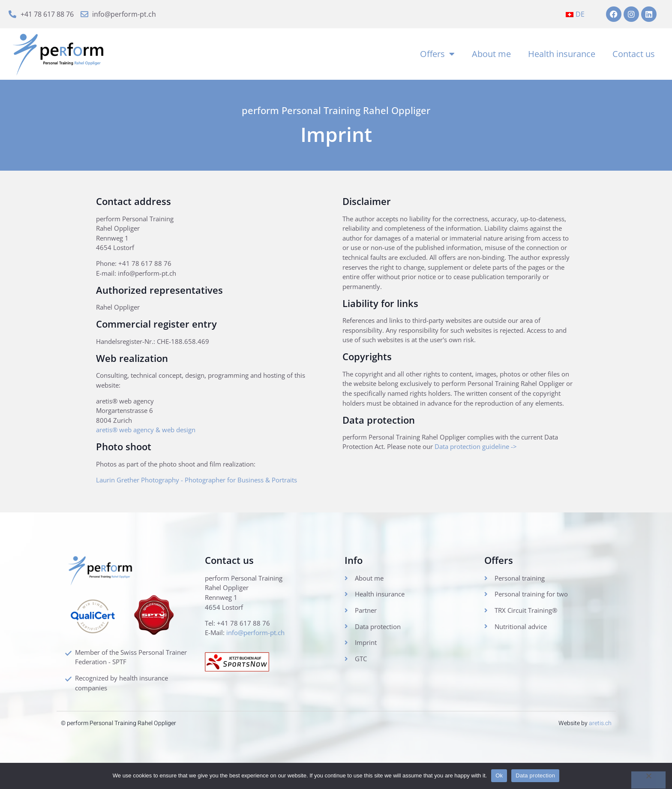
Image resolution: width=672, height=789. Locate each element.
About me (491, 56)
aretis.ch (600, 740)
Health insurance (562, 56)
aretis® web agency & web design (150, 443)
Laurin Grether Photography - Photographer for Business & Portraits (207, 494)
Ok (499, 775)
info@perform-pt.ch (259, 650)
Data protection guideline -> (507, 482)
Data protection (535, 775)
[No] (648, 780)
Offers (437, 56)
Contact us (634, 56)
